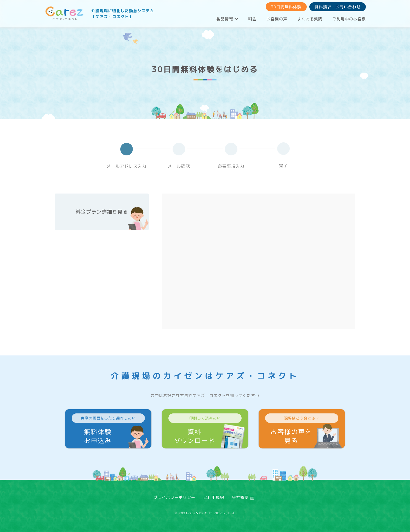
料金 (252, 19)
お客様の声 (277, 19)
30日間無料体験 (286, 7)
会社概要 (240, 497)
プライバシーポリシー (174, 497)
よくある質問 (310, 19)
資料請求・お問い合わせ (338, 7)
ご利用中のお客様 (349, 19)
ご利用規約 (214, 497)
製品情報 (227, 19)
